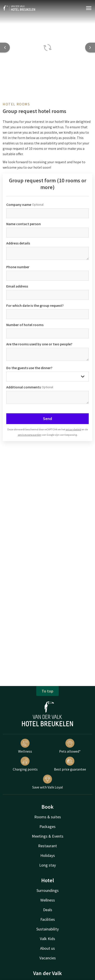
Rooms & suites (48, 817)
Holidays (48, 855)
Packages (47, 826)
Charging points (25, 764)
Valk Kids (47, 939)
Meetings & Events (48, 836)
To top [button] (47, 691)
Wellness (25, 746)
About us (47, 948)
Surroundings (48, 890)
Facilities (48, 919)
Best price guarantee (70, 764)
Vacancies (48, 958)
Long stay (47, 865)
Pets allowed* (70, 746)
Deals (48, 910)
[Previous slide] (5, 48)
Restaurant (47, 846)
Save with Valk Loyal (48, 782)
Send (47, 419)
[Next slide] (90, 48)
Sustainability (47, 929)
